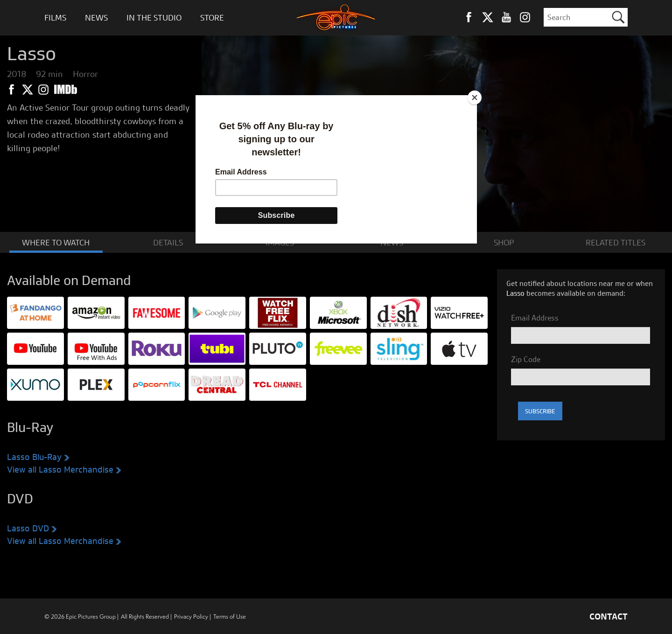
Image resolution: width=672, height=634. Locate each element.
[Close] (475, 98)
